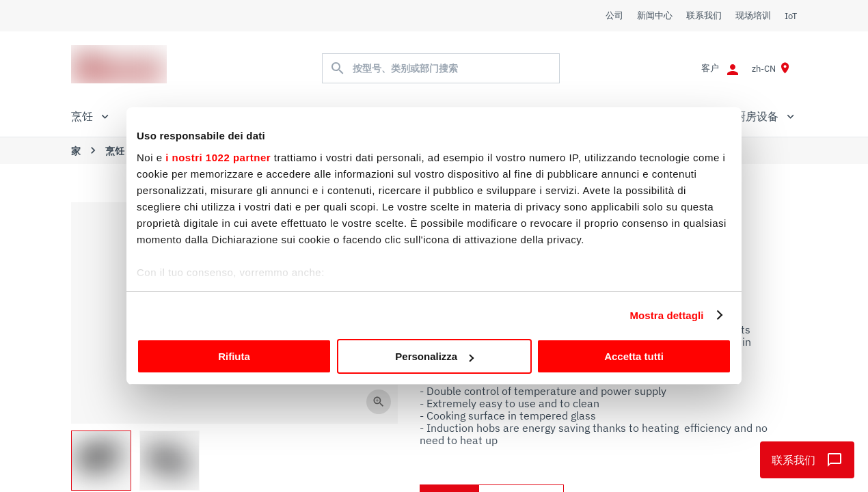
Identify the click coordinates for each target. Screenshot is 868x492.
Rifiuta (234, 356)
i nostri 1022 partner (218, 158)
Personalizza (434, 356)
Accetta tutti (634, 356)
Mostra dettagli (666, 315)
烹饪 (115, 151)
